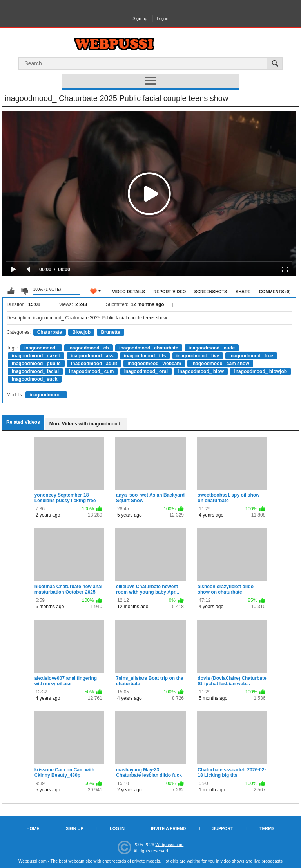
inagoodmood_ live (198, 356)
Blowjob (81, 332)
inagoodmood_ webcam (154, 364)
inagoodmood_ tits (145, 356)
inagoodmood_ (41, 348)
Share (243, 292)
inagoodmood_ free (251, 356)
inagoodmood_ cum (91, 371)
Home (33, 828)
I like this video (11, 291)
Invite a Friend (169, 828)
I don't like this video (24, 291)
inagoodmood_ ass (92, 356)
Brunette (110, 332)
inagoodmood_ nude (212, 348)
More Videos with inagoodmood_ (86, 424)
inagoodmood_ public (36, 364)
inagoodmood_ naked (36, 356)
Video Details (129, 292)
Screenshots (211, 292)
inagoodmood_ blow (201, 371)
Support (223, 828)
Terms (267, 828)
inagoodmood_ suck (35, 379)
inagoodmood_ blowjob (260, 371)
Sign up (140, 18)
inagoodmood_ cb (88, 348)
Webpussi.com (169, 845)
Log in (163, 18)
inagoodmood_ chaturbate (149, 348)
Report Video (170, 292)
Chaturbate (50, 332)
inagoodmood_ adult (94, 364)
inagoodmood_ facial (35, 371)
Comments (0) (275, 292)
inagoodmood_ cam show (220, 364)
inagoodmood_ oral (146, 371)
